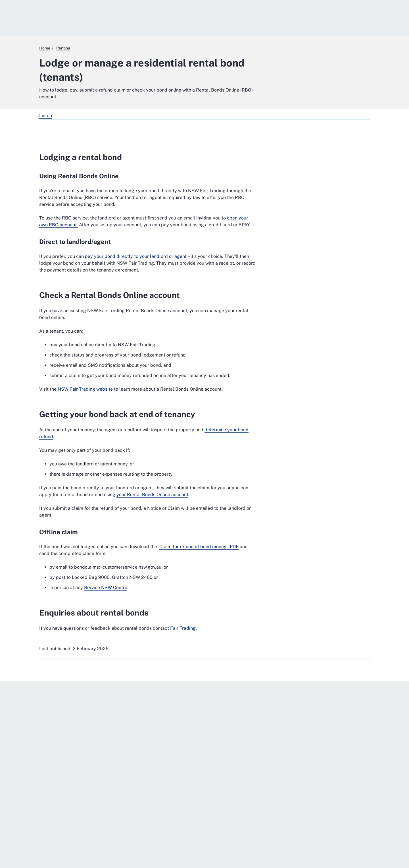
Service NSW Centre (106, 588)
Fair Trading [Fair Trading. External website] (183, 628)
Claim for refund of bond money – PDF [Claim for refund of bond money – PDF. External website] (199, 547)
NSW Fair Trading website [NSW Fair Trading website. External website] (85, 389)
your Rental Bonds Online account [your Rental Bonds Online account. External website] (152, 495)
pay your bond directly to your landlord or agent (136, 256)
